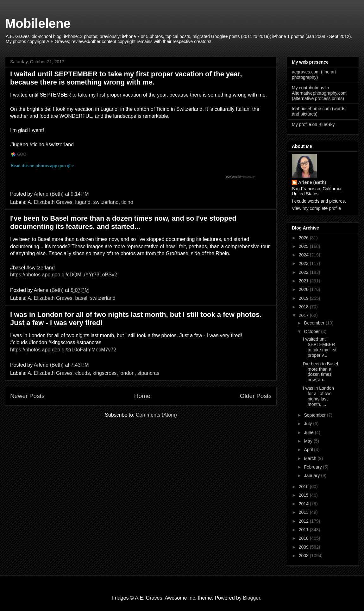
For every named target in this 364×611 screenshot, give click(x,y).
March (311, 458)
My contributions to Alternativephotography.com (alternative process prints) (319, 93)
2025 (304, 246)
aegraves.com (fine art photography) (314, 75)
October (312, 331)
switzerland (106, 202)
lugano (83, 202)
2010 (304, 538)
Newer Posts (27, 396)
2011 (304, 530)
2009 (304, 547)
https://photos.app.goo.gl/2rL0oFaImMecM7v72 (63, 350)
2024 (304, 255)
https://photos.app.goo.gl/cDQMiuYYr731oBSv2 (64, 275)
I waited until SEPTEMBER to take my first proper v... (320, 347)
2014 (304, 504)
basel (81, 298)
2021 (304, 281)
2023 (304, 263)
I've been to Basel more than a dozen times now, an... (320, 372)
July (308, 424)
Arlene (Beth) (312, 182)
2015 (304, 495)
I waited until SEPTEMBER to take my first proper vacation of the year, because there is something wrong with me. (126, 78)
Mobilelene (38, 23)
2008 (304, 556)
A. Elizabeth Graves (50, 202)
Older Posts (256, 396)
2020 (304, 289)
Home (142, 396)
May (309, 441)
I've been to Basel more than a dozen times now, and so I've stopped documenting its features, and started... (123, 222)
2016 (304, 487)
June (309, 432)
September (315, 415)
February (313, 467)
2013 (304, 512)
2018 (304, 307)
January (312, 476)
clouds (82, 373)
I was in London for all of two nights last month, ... (318, 396)
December (315, 323)
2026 (304, 238)
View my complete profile (316, 208)
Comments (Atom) (156, 415)
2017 (304, 315)
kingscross (105, 373)
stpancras (148, 373)
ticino (127, 202)
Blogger (251, 598)
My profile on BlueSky (313, 124)
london (127, 373)
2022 (304, 272)
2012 (304, 521)
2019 (304, 298)
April (309, 450)
